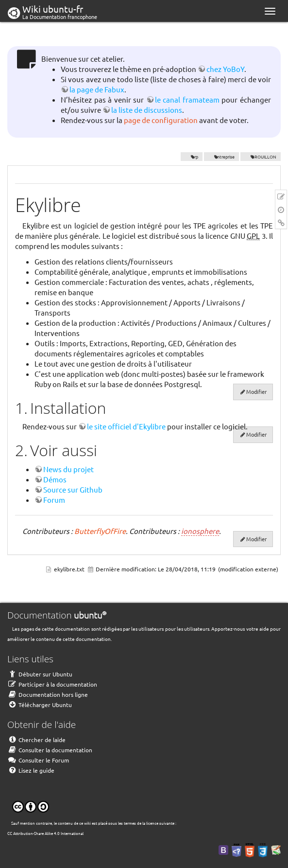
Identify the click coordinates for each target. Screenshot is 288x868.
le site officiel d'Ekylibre (126, 426)
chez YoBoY (225, 69)
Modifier (256, 391)
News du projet (68, 469)
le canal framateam (187, 99)
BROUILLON (261, 157)
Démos (55, 479)
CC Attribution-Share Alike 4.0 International (45, 833)
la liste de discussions (147, 110)
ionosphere (200, 531)
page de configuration (161, 120)
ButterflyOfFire (100, 531)
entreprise (222, 157)
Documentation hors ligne (48, 694)
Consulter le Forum (38, 760)
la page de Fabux (97, 89)
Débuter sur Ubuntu (40, 674)
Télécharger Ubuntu (40, 705)
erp (192, 157)
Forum (54, 500)
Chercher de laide (36, 740)
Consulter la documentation (50, 750)
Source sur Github (73, 489)
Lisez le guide (31, 770)
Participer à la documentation (52, 684)
